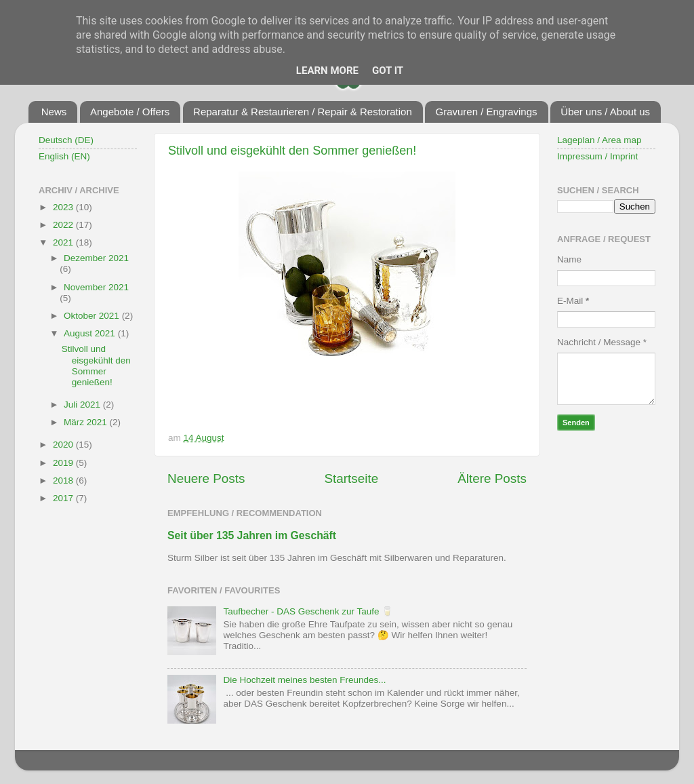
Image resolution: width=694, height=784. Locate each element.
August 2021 (91, 333)
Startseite (351, 478)
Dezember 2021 (96, 258)
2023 (64, 207)
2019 (64, 463)
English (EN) (64, 156)
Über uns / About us (605, 112)
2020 (64, 445)
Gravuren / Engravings (486, 112)
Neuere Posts (206, 478)
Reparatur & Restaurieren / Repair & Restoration (303, 112)
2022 (64, 225)
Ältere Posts (492, 478)
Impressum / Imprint (597, 156)
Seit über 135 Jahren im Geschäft (252, 535)
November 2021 (96, 287)
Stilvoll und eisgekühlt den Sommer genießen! (292, 151)
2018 (64, 481)
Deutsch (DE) (66, 140)
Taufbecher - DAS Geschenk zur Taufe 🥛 (308, 611)
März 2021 (87, 422)
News (54, 112)
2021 (64, 242)
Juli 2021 (83, 405)
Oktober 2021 (93, 316)
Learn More (327, 71)
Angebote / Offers (130, 112)
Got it (388, 71)
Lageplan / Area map (599, 140)
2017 (64, 498)
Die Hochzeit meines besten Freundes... (304, 680)
